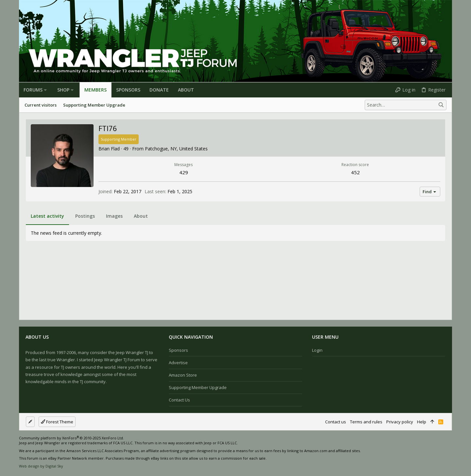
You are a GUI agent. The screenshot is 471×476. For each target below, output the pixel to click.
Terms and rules (366, 422)
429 (184, 172)
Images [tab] (114, 216)
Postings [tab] (85, 216)
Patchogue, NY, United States (176, 149)
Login (317, 350)
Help (422, 422)
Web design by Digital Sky (41, 466)
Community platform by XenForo (71, 438)
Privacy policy (400, 422)
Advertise (178, 363)
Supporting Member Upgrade (198, 387)
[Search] (406, 105)
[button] (45, 90)
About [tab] (141, 216)
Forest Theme (57, 422)
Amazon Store (183, 375)
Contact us (179, 400)
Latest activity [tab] (47, 216)
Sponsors (178, 350)
